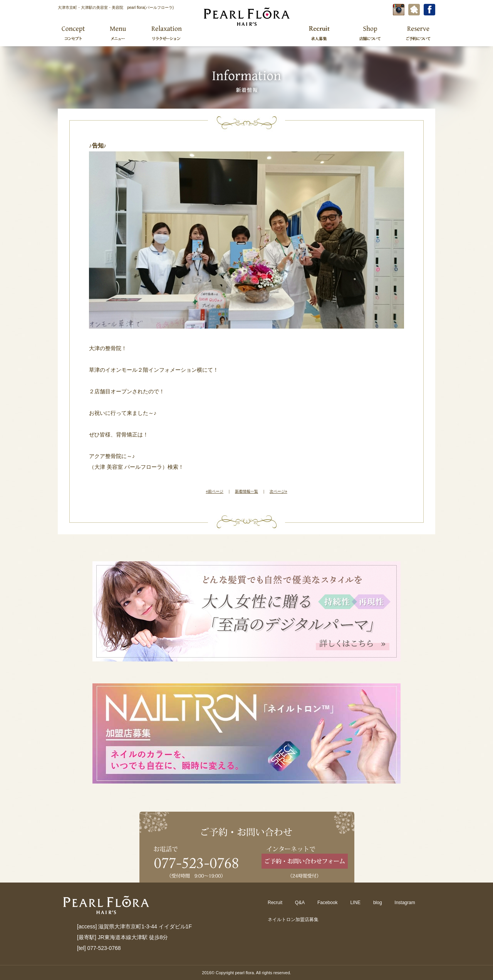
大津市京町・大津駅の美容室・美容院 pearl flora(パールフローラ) (116, 8)
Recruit (275, 903)
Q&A (300, 903)
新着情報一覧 (246, 491)
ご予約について (417, 33)
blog (378, 903)
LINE (355, 903)
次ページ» (278, 491)
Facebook (328, 903)
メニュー (117, 33)
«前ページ (215, 491)
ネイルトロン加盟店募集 (293, 920)
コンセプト (74, 33)
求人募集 (319, 33)
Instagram (405, 903)
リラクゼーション (166, 33)
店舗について (370, 33)
